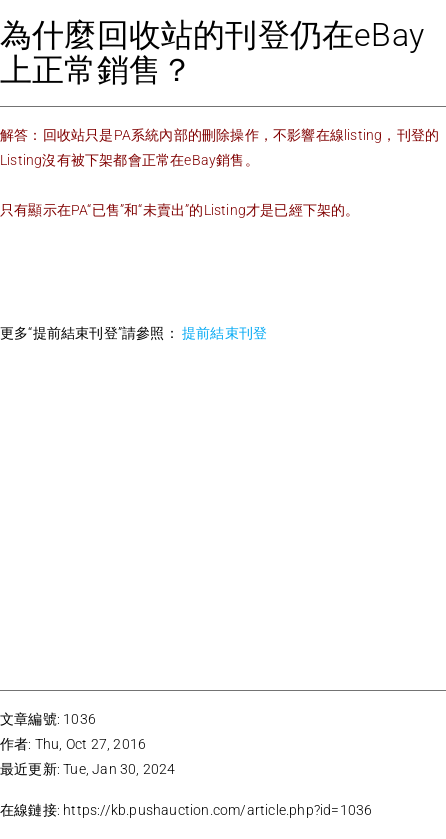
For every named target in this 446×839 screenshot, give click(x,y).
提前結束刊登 (223, 333)
